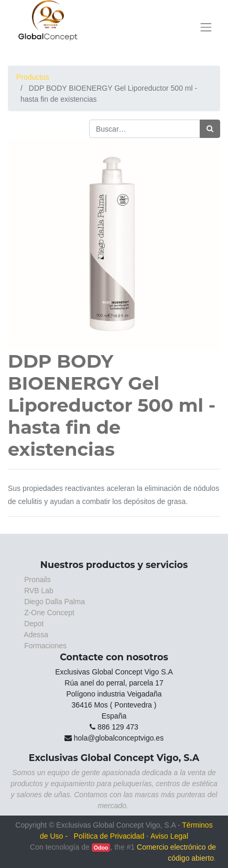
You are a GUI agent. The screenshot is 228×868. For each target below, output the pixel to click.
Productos (33, 77)
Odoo (101, 848)
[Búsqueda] (210, 129)
